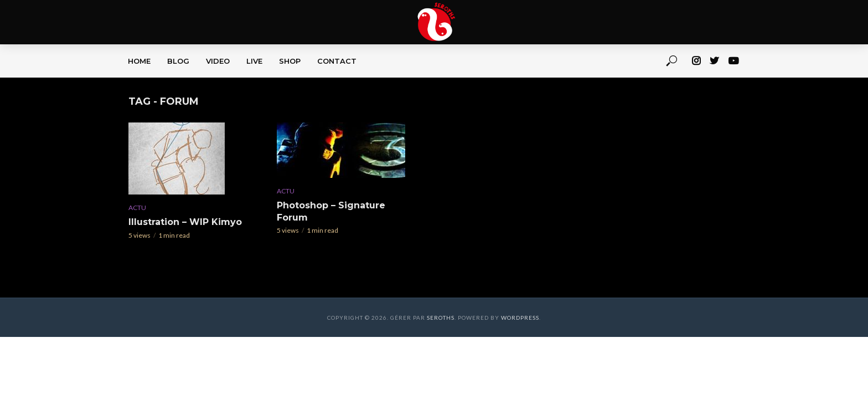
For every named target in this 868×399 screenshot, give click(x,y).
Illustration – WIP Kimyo (185, 222)
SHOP (290, 61)
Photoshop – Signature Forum (331, 211)
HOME (139, 61)
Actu (137, 208)
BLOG (178, 61)
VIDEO (218, 61)
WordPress (520, 318)
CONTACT (337, 61)
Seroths (441, 318)
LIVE (254, 61)
